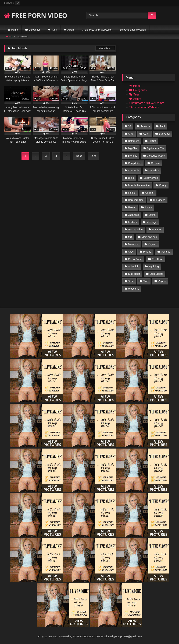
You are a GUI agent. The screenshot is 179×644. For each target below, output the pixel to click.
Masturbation (135, 230)
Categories (35, 30)
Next (79, 156)
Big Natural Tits (156, 148)
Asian (146, 134)
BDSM (152, 141)
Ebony (163, 185)
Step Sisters (156, 274)
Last (93, 156)
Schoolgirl (134, 267)
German (150, 193)
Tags (54, 30)
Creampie (134, 171)
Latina (152, 215)
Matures (157, 230)
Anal (162, 126)
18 (130, 126)
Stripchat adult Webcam (133, 30)
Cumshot (154, 171)
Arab (131, 134)
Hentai (132, 207)
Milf (130, 237)
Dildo (131, 178)
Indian (148, 207)
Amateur (145, 126)
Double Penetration (139, 185)
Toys (146, 281)
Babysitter (165, 134)
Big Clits (133, 148)
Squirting (154, 267)
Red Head (158, 259)
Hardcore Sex (136, 200)
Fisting (132, 193)
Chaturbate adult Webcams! (97, 30)
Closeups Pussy (156, 156)
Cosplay (156, 163)
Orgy (131, 252)
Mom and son (149, 237)
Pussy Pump (135, 259)
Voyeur (162, 281)
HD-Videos (159, 200)
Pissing (147, 252)
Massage (152, 222)
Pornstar (166, 252)
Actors (71, 30)
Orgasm (153, 244)
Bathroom (134, 141)
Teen (131, 281)
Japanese (134, 215)
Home (15, 30)
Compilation (135, 163)
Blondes (133, 156)
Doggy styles (151, 178)
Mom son (133, 244)
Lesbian (133, 222)
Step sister (134, 274)
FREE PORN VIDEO (36, 15)
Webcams (134, 289)
